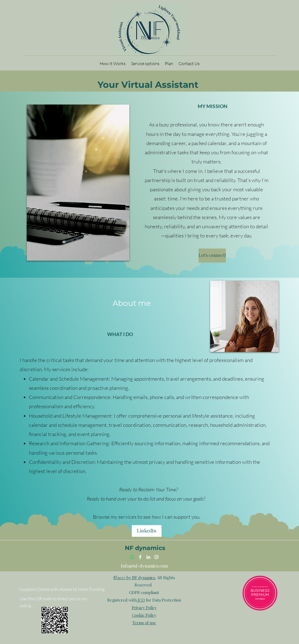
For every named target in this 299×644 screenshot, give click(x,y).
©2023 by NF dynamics (134, 578)
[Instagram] (156, 557)
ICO (141, 600)
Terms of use (144, 623)
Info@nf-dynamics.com (144, 566)
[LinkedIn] (147, 531)
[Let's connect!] (212, 256)
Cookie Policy (144, 615)
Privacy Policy (144, 608)
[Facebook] (140, 557)
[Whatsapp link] (132, 557)
